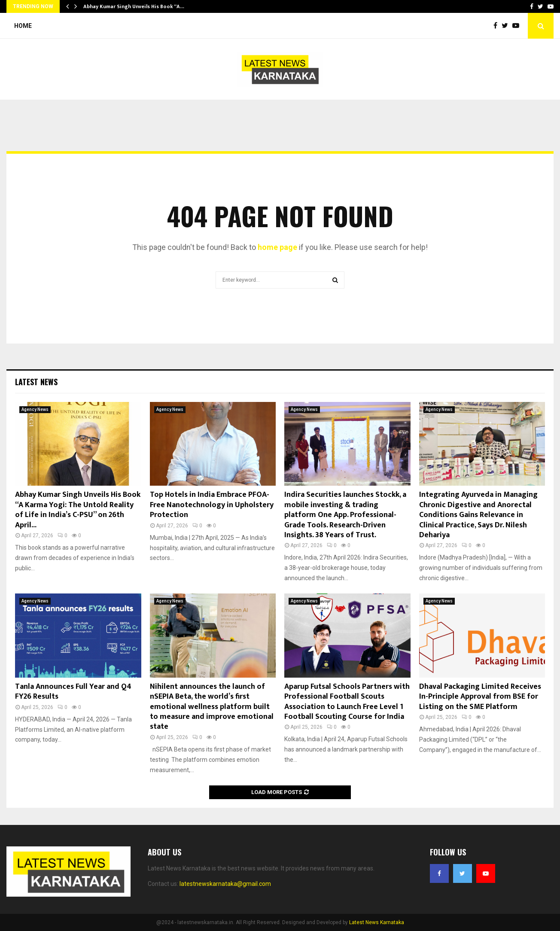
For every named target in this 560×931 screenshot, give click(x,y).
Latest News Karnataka (377, 922)
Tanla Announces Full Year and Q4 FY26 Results (73, 692)
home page (277, 247)
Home (23, 26)
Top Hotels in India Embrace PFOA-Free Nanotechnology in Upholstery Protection (212, 505)
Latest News (36, 382)
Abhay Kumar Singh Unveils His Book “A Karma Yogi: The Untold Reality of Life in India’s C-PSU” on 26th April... (78, 510)
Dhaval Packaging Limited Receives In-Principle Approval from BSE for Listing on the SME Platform (480, 697)
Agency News (35, 409)
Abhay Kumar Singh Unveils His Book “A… (134, 6)
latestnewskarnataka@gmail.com (225, 884)
